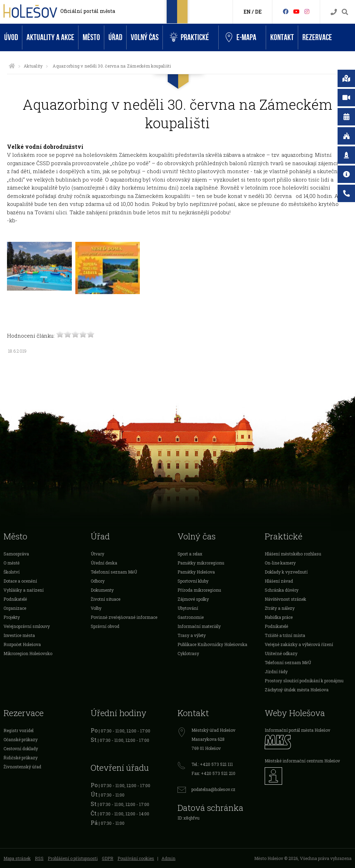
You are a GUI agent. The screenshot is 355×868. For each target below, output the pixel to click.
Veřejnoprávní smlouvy (27, 626)
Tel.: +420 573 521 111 (212, 764)
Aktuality (33, 66)
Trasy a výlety (192, 635)
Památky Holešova (196, 572)
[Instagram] (307, 11)
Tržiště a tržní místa (285, 635)
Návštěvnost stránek (285, 599)
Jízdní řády (276, 671)
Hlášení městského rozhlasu (293, 554)
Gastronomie (191, 617)
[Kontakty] (334, 12)
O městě (12, 563)
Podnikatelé (15, 599)
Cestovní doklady (21, 748)
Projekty (12, 617)
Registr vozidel (18, 730)
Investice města (19, 635)
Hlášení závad (279, 581)
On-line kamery (280, 563)
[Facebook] (286, 11)
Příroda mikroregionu (199, 590)
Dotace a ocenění (20, 581)
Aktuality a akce (50, 37)
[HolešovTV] (296, 11)
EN (247, 12)
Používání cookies (136, 858)
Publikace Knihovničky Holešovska (212, 644)
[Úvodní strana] (12, 66)
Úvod (11, 37)
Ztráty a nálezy (280, 608)
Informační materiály (199, 626)
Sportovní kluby (193, 581)
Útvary (97, 554)
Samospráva (16, 554)
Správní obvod (105, 626)
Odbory (98, 581)
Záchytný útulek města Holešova (297, 690)
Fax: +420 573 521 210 (213, 773)
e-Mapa (241, 38)
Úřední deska (104, 563)
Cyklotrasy (188, 653)
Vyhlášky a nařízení (24, 590)
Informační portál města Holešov (297, 730)
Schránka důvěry (282, 590)
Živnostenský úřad (22, 767)
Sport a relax (190, 554)
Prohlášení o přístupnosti (73, 858)
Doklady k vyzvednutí (286, 572)
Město (91, 37)
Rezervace (317, 37)
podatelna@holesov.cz (213, 789)
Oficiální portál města (88, 11)
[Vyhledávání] (345, 12)
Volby (96, 608)
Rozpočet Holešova (22, 644)
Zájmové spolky (193, 599)
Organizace (15, 608)
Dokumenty (102, 590)
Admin (168, 858)
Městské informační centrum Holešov (302, 761)
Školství (12, 572)
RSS (39, 858)
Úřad (115, 37)
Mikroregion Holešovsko (28, 653)
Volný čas (145, 37)
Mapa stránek (17, 858)
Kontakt (282, 37)
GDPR (108, 858)
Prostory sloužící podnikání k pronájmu (304, 681)
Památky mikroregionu (201, 563)
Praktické (189, 37)
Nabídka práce (279, 617)
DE (258, 12)
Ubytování (188, 608)
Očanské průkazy (21, 739)
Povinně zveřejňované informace (124, 617)
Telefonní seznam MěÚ (114, 572)
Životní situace (105, 599)
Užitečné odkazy (281, 653)
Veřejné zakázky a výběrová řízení (299, 644)
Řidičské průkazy (21, 758)
